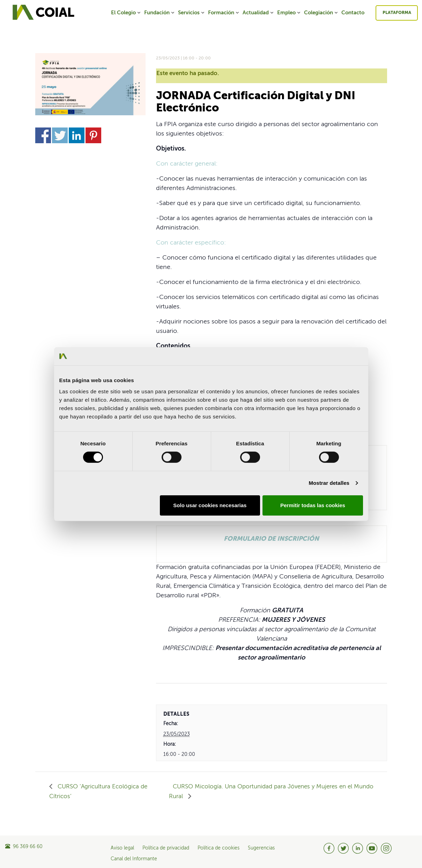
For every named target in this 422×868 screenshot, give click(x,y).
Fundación (160, 13)
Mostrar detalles (329, 483)
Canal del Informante (134, 859)
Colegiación (321, 13)
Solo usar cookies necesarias (210, 505)
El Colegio (126, 13)
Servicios (192, 13)
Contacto (353, 13)
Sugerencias (261, 848)
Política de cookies (219, 848)
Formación (224, 13)
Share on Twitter (60, 135)
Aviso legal (122, 848)
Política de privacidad (166, 848)
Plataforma (397, 13)
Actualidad (258, 13)
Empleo (289, 13)
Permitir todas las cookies (313, 505)
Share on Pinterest (93, 135)
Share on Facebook (43, 135)
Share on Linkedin (77, 135)
